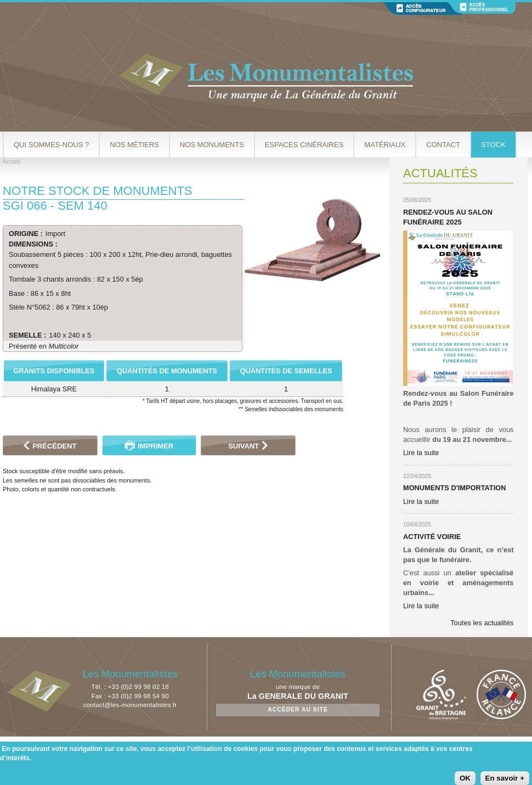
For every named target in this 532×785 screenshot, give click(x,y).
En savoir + (505, 778)
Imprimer (155, 446)
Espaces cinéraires (304, 145)
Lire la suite (421, 453)
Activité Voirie (432, 537)
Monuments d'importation (454, 488)
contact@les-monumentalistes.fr (130, 705)
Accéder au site (298, 710)
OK (465, 778)
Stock (493, 145)
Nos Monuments (212, 145)
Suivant (244, 446)
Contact (443, 145)
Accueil (12, 162)
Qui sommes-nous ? (51, 145)
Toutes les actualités (482, 623)
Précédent (54, 446)
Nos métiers (134, 145)
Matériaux (385, 145)
